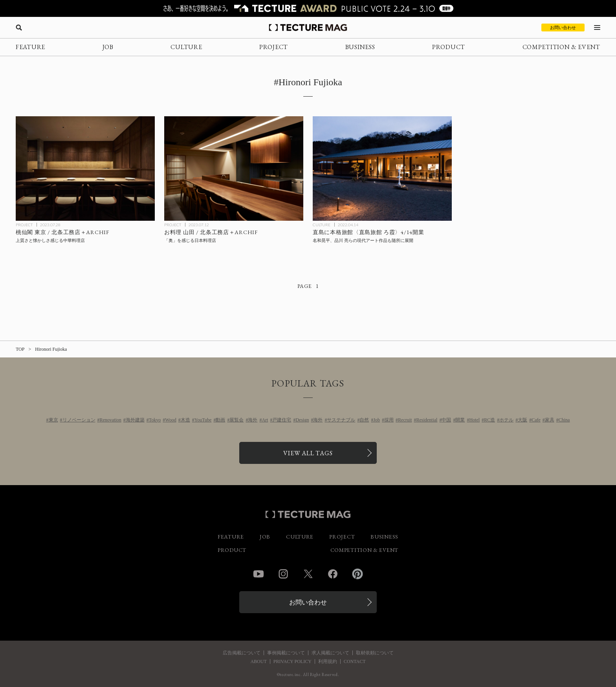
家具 (550, 420)
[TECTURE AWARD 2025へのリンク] (308, 8)
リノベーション (79, 420)
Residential (427, 420)
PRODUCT (449, 47)
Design (302, 420)
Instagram (283, 574)
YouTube (203, 420)
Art (265, 420)
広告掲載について (242, 653)
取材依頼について (375, 653)
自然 (364, 420)
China (564, 420)
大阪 (522, 420)
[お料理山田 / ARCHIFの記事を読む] (234, 169)
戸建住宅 (282, 420)
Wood (170, 420)
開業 (460, 420)
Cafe (536, 420)
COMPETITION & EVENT (561, 47)
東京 (53, 420)
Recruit (405, 420)
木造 (185, 420)
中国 (446, 420)
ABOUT (258, 661)
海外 (253, 420)
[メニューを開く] (597, 27)
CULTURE (186, 47)
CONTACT (355, 661)
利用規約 (328, 661)
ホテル (506, 420)
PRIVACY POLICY (292, 661)
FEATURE (30, 47)
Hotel (474, 420)
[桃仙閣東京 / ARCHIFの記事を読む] (85, 169)
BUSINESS (360, 47)
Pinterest (357, 574)
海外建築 (135, 420)
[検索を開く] (19, 27)
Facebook (333, 574)
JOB (108, 47)
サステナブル (341, 420)
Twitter (308, 574)
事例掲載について (286, 653)
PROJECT (274, 47)
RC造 (489, 420)
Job (377, 420)
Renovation (111, 420)
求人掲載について (330, 653)
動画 (220, 420)
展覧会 (236, 420)
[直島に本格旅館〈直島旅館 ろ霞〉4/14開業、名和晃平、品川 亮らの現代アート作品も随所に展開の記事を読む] (382, 169)
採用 (389, 420)
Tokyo (155, 420)
